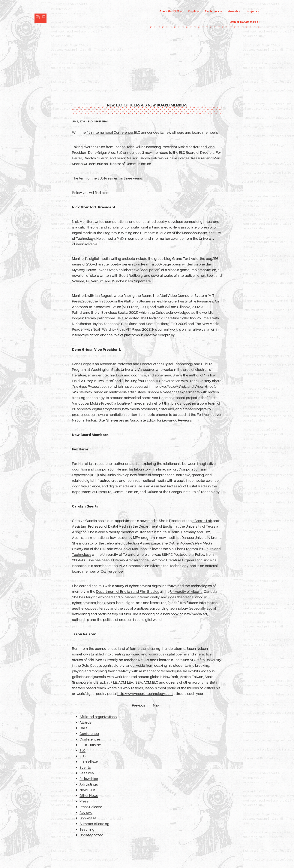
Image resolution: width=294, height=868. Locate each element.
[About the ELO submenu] (181, 11)
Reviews (86, 812)
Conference (89, 733)
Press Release (91, 807)
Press (84, 801)
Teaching (87, 829)
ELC (82, 750)
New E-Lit (87, 790)
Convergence (112, 571)
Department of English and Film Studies (128, 591)
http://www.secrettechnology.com (145, 693)
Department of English (157, 526)
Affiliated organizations (98, 716)
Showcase (88, 818)
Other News (101, 122)
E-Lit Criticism (90, 745)
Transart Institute (153, 532)
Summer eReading (94, 824)
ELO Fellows (89, 762)
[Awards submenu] (240, 11)
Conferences (90, 739)
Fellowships (89, 778)
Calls (83, 728)
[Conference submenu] (221, 11)
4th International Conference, (110, 132)
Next (157, 705)
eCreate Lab (202, 520)
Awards (85, 722)
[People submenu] (198, 11)
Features (87, 773)
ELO (90, 122)
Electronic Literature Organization (176, 560)
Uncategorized (91, 835)
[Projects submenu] (259, 11)
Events (85, 767)
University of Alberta (186, 591)
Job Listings (89, 784)
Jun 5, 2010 (78, 122)
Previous (139, 705)
